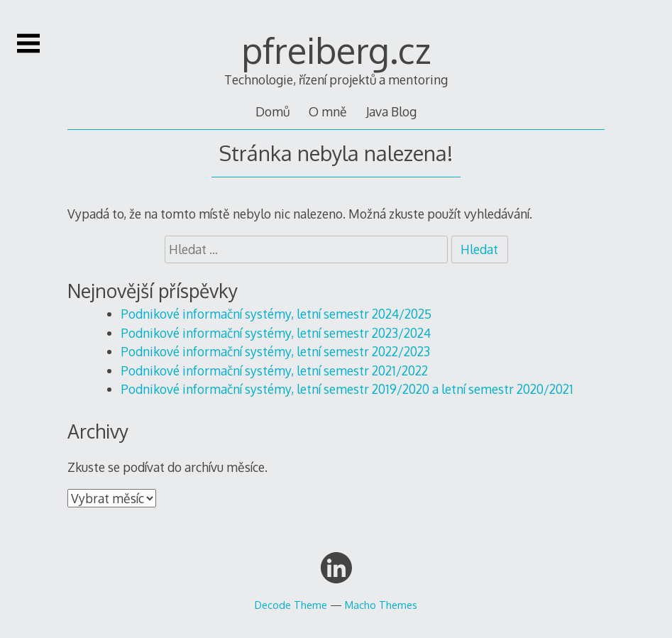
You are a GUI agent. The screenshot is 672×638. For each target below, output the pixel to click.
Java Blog (391, 111)
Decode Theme (291, 605)
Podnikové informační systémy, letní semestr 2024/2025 (276, 314)
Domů (272, 111)
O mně (328, 111)
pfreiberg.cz (336, 50)
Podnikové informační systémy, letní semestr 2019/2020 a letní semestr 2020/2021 (347, 389)
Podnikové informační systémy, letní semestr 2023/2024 (276, 333)
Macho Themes (381, 605)
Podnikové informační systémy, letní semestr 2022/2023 (275, 351)
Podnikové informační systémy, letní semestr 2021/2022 (274, 370)
